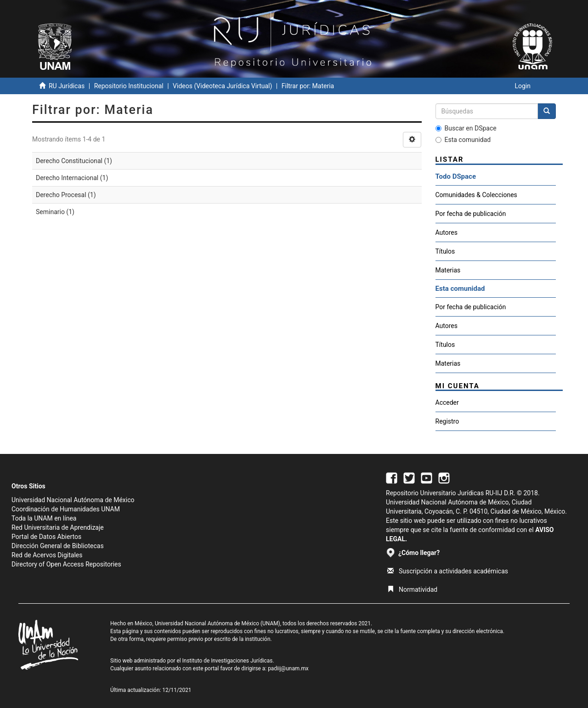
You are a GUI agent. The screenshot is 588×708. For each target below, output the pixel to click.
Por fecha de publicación (471, 214)
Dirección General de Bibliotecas (58, 546)
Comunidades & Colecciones (476, 195)
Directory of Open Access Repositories (66, 564)
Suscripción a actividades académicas (448, 571)
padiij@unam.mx (288, 668)
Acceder (447, 402)
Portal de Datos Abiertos (46, 537)
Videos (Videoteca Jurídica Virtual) (222, 86)
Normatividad (412, 589)
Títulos (445, 251)
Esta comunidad (463, 140)
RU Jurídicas (67, 86)
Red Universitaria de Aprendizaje (58, 527)
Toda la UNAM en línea (44, 518)
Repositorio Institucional (129, 86)
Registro (447, 421)
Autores (447, 232)
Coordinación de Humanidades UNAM (66, 509)
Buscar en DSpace (466, 128)
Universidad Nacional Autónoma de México (73, 500)
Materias (448, 270)
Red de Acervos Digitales (47, 555)
